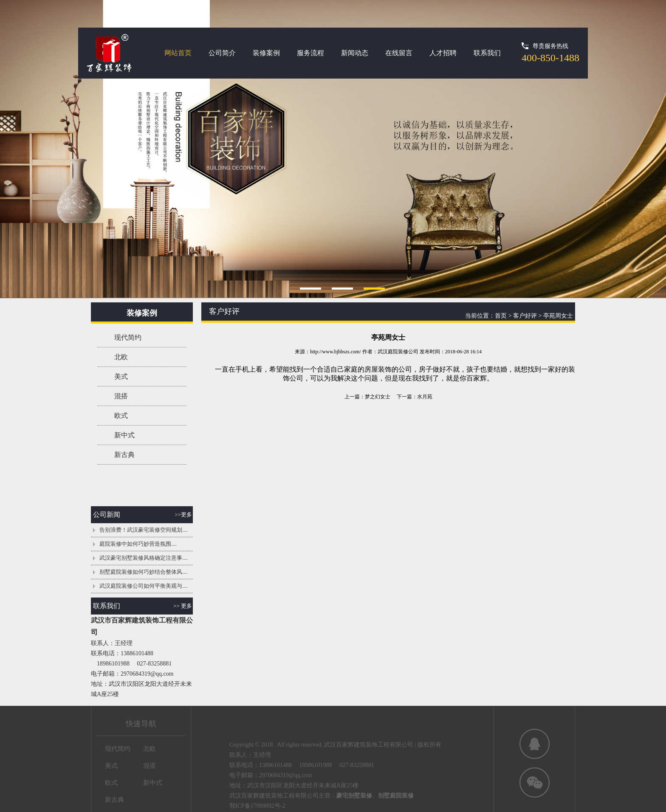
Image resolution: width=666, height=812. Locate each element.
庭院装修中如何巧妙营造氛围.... (138, 544)
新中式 (124, 435)
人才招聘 (443, 53)
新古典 (124, 455)
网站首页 (178, 53)
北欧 (121, 357)
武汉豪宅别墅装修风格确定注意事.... (144, 558)
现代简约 (128, 337)
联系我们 (487, 53)
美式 (121, 376)
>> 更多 (183, 606)
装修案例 (266, 53)
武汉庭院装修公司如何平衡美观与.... (144, 586)
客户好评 (525, 316)
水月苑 (425, 397)
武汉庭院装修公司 (398, 352)
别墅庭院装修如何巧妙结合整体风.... (144, 572)
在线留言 (399, 53)
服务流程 (310, 53)
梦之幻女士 (378, 397)
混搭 (121, 396)
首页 (501, 316)
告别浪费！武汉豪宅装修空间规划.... (144, 530)
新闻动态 (355, 53)
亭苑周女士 (558, 316)
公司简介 (222, 53)
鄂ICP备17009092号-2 (257, 806)
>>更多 (183, 515)
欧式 (121, 416)
